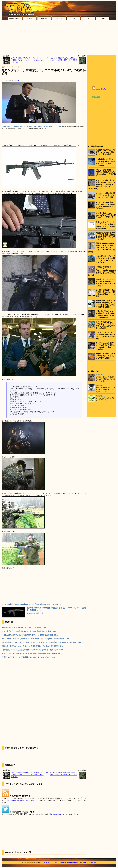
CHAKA (99, 375)
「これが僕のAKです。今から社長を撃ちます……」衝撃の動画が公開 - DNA (30, 635)
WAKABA (100, 396)
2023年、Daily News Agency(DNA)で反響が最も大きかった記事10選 (106, 215)
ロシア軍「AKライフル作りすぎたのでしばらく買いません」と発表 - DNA (29, 631)
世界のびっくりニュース (13, 67)
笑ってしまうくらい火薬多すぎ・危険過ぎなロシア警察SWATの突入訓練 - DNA (31, 653)
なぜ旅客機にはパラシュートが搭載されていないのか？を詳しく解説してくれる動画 (105, 162)
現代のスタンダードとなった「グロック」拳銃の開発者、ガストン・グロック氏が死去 (105, 225)
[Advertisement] (59, 38)
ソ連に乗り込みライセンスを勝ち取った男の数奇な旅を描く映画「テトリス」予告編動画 (105, 314)
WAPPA (99, 385)
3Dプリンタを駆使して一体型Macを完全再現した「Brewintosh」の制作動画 (106, 173)
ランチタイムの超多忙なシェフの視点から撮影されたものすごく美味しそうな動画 (105, 346)
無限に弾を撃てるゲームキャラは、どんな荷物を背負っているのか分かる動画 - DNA (33, 646)
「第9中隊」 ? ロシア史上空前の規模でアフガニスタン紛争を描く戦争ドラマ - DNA (32, 650)
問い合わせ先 (91, 862)
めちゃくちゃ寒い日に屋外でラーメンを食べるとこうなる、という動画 (105, 195)
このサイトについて (50, 862)
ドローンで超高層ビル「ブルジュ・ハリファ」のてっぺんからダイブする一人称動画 (105, 325)
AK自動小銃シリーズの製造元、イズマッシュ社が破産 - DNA (24, 627)
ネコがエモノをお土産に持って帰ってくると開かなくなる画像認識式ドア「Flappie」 (105, 206)
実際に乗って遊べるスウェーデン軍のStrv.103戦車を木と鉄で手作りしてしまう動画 (105, 236)
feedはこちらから (102, 89)
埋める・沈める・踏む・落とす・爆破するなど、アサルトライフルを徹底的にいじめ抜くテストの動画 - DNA (42, 642)
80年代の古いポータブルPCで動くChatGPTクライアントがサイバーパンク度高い (105, 282)
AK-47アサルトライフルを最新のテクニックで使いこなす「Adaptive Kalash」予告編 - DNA (36, 639)
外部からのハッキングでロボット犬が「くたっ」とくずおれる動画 (105, 356)
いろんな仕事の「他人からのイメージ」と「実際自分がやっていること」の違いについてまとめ (27, 60)
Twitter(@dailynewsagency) (69, 862)
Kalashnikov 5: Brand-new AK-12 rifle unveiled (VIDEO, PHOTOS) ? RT (35, 604)
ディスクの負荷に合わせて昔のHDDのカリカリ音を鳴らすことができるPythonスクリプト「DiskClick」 (101, 184)
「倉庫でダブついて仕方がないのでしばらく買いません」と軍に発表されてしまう (32, 127)
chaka (18, 81)
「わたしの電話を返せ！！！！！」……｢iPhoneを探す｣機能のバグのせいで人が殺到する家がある (102, 271)
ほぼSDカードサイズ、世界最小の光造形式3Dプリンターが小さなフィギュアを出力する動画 (106, 304)
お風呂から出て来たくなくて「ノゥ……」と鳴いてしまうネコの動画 (105, 152)
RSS (83, 862)
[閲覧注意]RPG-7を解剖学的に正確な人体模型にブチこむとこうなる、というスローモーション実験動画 (101, 248)
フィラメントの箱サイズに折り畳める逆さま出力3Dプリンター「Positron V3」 (106, 336)
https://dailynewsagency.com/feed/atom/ (21, 800)
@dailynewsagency (54, 814)
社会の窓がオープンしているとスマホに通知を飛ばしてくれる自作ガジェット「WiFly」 (105, 259)
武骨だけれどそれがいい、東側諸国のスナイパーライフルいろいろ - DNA (29, 657)
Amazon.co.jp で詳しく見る (36, 613)
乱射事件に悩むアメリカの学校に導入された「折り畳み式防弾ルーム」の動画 (105, 293)
